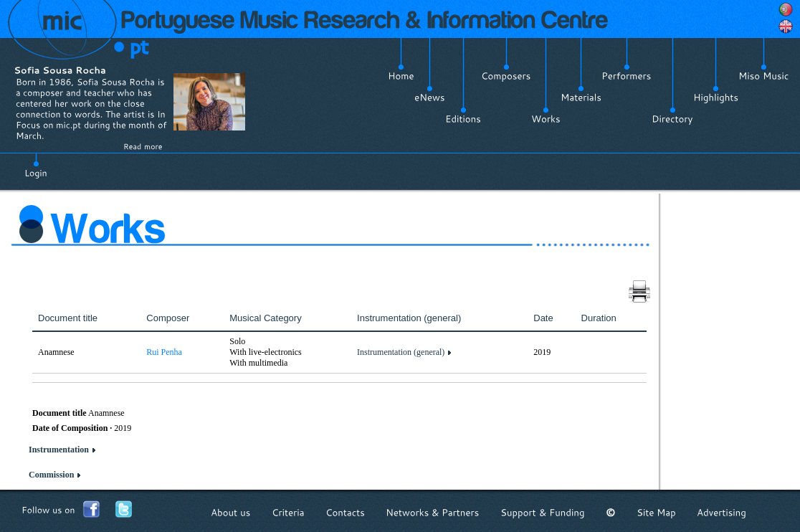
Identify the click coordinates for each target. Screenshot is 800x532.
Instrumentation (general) (401, 352)
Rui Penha (164, 352)
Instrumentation (59, 450)
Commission (51, 475)
